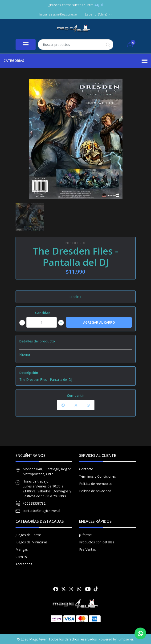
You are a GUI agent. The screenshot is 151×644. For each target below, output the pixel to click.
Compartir (75, 395)
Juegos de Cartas (29, 535)
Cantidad (43, 313)
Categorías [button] (75, 61)
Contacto (86, 469)
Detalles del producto (37, 341)
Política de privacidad (95, 491)
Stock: (74, 297)
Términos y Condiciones (98, 476)
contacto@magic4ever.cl (41, 511)
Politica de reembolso (96, 484)
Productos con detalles (97, 542)
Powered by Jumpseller (116, 639)
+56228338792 (34, 503)
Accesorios (24, 564)
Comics (21, 557)
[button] (98, 14)
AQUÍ (99, 5)
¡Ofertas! (86, 535)
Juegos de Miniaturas (32, 542)
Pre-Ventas (88, 549)
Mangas (22, 549)
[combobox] (76, 45)
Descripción (29, 373)
